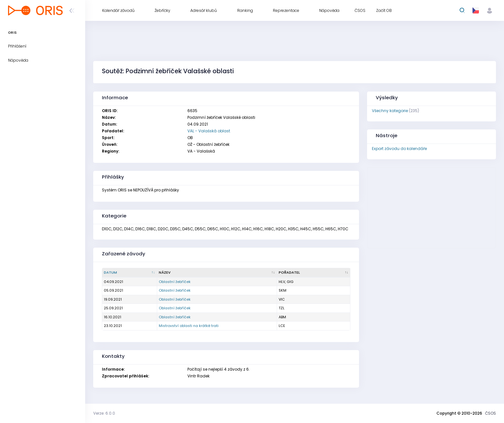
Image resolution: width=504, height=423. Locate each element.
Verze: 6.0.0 (104, 413)
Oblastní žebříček (175, 282)
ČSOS (491, 413)
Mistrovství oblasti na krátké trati (189, 326)
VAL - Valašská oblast (209, 131)
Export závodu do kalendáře (399, 149)
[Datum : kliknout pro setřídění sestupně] (130, 273)
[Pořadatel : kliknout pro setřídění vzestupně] (314, 273)
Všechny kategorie (390, 111)
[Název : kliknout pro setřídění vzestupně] (217, 273)
